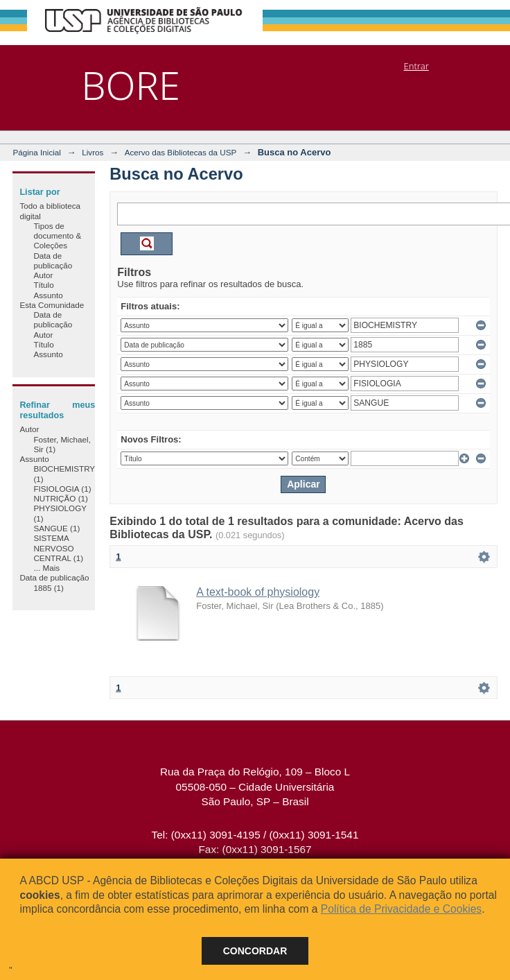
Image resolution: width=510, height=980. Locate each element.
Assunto (48, 295)
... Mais (46, 568)
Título (43, 285)
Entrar (416, 66)
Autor (43, 275)
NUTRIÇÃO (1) (61, 498)
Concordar (255, 951)
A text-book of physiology (258, 592)
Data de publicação (53, 260)
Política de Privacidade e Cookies (401, 909)
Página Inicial (37, 152)
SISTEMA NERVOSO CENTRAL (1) (58, 548)
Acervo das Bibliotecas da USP (181, 152)
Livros (93, 152)
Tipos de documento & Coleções (57, 236)
